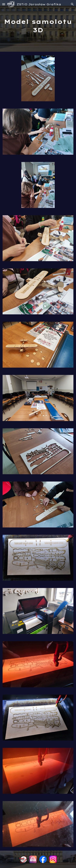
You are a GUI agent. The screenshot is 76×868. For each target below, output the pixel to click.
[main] (38, 26)
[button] (4, 4)
